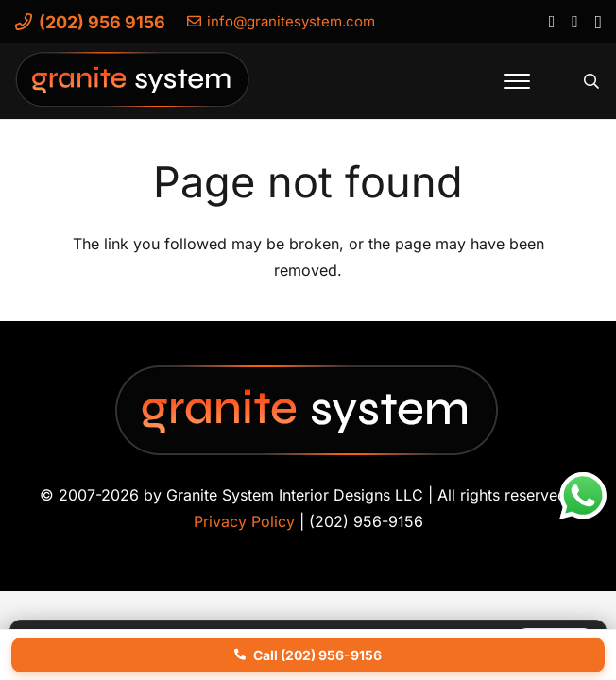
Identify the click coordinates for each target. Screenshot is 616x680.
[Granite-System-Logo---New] (133, 86)
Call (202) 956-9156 (308, 655)
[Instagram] (598, 22)
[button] (517, 81)
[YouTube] (574, 21)
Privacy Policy (244, 521)
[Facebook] (551, 21)
